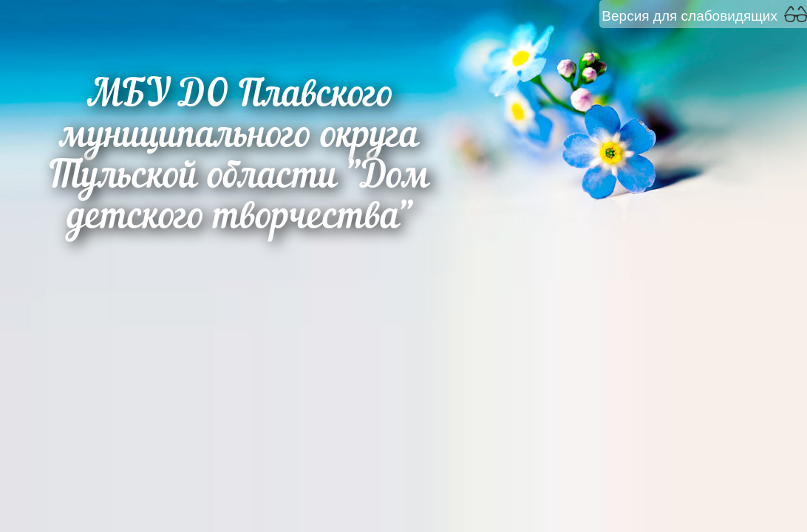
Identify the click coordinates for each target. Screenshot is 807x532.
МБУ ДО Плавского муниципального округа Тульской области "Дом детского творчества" (240, 157)
